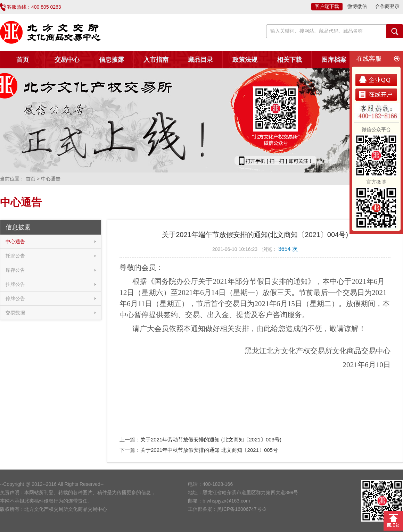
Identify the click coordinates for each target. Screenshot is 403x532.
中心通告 (15, 242)
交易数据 (15, 313)
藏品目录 (200, 60)
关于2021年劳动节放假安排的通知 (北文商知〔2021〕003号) (211, 440)
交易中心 (67, 60)
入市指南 (156, 60)
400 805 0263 (46, 7)
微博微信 (357, 6)
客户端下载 (327, 6)
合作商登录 (387, 6)
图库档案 (334, 60)
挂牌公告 (15, 284)
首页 (23, 60)
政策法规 (245, 60)
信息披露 (112, 60)
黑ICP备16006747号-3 (241, 509)
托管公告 (15, 256)
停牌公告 (15, 298)
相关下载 (289, 60)
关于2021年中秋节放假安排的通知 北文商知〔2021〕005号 (209, 450)
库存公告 (15, 270)
